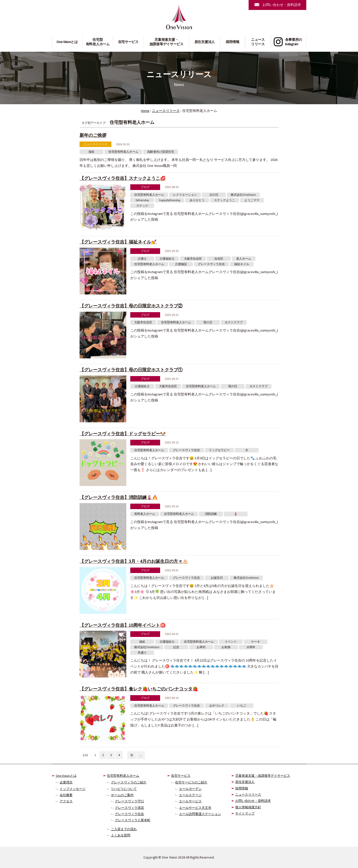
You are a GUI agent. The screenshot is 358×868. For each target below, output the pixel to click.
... (141, 755)
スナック (142, 206)
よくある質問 (121, 835)
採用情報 (233, 42)
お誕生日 (217, 578)
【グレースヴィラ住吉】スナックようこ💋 (123, 178)
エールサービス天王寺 (195, 808)
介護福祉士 (167, 259)
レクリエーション (185, 195)
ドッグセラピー (219, 450)
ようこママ (252, 200)
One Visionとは (67, 42)
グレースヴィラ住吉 (211, 264)
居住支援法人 (205, 42)
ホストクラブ (234, 322)
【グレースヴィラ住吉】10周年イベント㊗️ (123, 625)
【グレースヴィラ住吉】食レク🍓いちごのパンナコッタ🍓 (139, 689)
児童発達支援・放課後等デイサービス (166, 42)
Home (145, 111)
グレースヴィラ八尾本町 (133, 820)
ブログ (145, 187)
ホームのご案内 (122, 795)
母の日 (208, 322)
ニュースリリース (258, 42)
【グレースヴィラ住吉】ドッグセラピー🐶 (123, 434)
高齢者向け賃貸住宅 (161, 152)
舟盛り (142, 653)
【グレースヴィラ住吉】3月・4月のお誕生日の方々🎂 (134, 561)
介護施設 (181, 264)
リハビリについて (124, 789)
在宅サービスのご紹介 (191, 782)
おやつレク (217, 706)
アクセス (66, 801)
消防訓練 (211, 514)
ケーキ (256, 642)
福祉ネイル (242, 264)
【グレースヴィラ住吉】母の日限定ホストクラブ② (131, 306)
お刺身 (226, 647)
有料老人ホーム (145, 514)
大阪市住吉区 (193, 259)
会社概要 (66, 795)
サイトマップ (245, 813)
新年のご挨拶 (93, 135)
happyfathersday (170, 200)
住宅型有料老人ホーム (98, 42)
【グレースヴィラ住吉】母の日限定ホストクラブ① (131, 370)
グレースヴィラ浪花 (129, 808)
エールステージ (190, 795)
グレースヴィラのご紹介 (129, 782)
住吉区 (219, 259)
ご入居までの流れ (124, 829)
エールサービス (190, 801)
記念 (176, 647)
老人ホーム (244, 259)
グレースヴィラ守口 (129, 801)
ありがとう (197, 200)
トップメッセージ (73, 789)
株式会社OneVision (243, 195)
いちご (242, 706)
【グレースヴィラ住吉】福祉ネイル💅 (118, 242)
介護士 (142, 259)
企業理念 (66, 782)
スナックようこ (224, 200)
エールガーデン (190, 789)
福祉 (91, 152)
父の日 (214, 195)
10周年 (251, 647)
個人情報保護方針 (248, 807)
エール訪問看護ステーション (200, 814)
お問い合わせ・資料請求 (253, 801)
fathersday (142, 200)
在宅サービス (128, 42)
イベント (231, 642)
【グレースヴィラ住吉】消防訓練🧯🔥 (119, 497)
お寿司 (201, 647)
